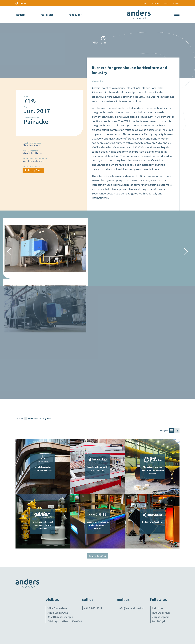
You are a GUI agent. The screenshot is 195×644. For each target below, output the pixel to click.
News (166, 3)
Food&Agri (158, 621)
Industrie (157, 608)
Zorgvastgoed (160, 617)
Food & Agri (76, 15)
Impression (98, 81)
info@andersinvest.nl (131, 608)
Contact (176, 3)
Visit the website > (33, 161)
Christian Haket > (32, 146)
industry (20, 15)
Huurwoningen (161, 613)
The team (156, 3)
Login (145, 3)
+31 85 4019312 (93, 608)
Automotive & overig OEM (39, 418)
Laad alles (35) (98, 556)
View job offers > (32, 153)
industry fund (33, 170)
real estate (47, 15)
